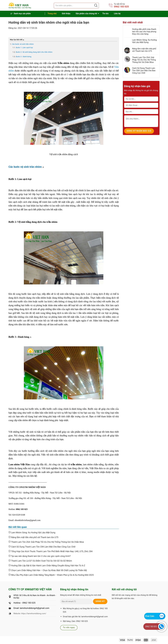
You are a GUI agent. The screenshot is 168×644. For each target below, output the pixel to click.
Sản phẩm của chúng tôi (86, 14)
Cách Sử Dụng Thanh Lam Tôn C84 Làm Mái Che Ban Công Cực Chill (42, 547)
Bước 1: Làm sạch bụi (24, 48)
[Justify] (96, 6)
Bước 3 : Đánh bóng (24, 57)
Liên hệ (117, 14)
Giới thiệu (66, 14)
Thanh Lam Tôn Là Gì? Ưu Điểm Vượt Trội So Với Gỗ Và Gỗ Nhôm (40, 561)
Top (44, 167)
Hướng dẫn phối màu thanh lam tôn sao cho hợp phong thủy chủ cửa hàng (144, 32)
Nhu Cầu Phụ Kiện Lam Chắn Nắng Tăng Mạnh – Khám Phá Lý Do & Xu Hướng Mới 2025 (51, 575)
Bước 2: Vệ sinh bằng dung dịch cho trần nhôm (34, 52)
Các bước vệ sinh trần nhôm (23, 44)
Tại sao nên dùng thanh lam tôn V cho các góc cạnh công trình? (40, 556)
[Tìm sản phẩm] (76, 6)
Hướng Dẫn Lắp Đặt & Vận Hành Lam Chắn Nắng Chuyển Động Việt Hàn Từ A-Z (47, 566)
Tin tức (106, 14)
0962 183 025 (121, 7)
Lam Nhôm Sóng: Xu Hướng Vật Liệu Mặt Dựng (32, 532)
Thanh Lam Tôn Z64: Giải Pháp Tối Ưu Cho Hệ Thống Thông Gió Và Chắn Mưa (46, 542)
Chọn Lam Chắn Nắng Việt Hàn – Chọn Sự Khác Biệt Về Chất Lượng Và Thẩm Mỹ (48, 570)
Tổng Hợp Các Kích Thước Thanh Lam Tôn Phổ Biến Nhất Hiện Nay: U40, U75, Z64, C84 (50, 551)
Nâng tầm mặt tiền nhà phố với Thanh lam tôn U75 (33, 537)
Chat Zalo (150, 616)
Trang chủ (52, 14)
